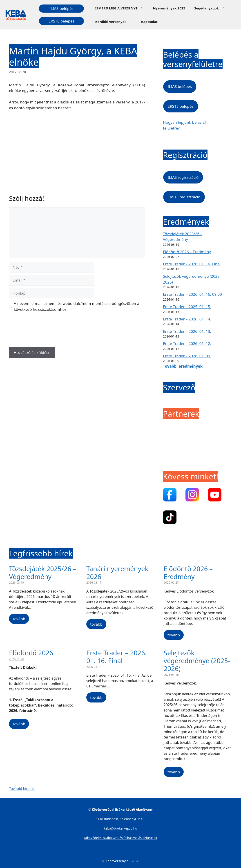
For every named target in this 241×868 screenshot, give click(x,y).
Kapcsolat (149, 22)
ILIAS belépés (61, 8)
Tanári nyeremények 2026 (117, 573)
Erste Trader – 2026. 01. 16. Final (192, 264)
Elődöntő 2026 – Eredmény (187, 252)
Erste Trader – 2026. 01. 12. (187, 343)
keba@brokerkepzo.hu (120, 828)
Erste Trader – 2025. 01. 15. (187, 307)
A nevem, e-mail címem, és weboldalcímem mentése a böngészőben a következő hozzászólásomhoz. (77, 306)
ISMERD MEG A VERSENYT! (122, 8)
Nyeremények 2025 (169, 8)
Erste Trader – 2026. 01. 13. (187, 331)
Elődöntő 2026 (31, 653)
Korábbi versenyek (116, 22)
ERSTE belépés (61, 21)
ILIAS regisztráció (183, 177)
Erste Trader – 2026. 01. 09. (187, 356)
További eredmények (183, 366)
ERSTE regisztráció (184, 197)
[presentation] (43, 331)
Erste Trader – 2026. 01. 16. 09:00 (192, 294)
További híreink (22, 789)
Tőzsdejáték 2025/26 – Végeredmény (43, 573)
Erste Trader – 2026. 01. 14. (187, 319)
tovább (19, 619)
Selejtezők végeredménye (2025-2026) (197, 661)
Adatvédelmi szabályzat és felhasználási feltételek (121, 838)
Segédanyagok (212, 8)
